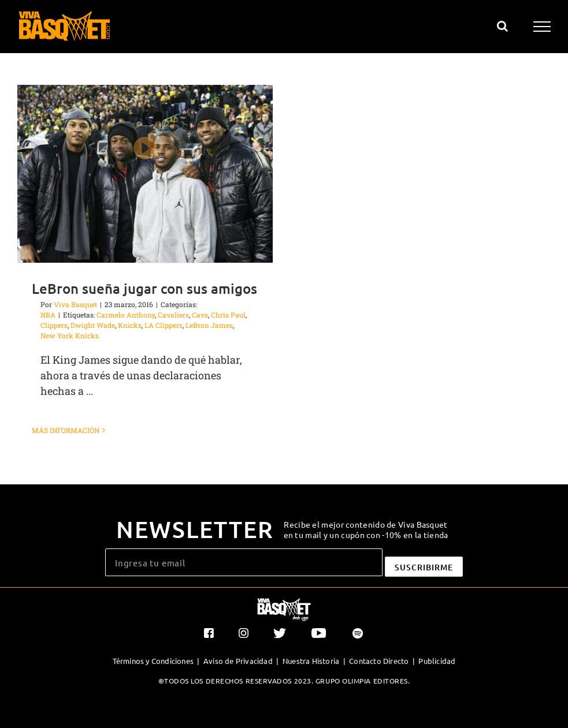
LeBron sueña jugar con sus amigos (144, 288)
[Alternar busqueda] (502, 26)
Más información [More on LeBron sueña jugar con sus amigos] (66, 430)
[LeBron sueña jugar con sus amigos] (145, 174)
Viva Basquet (75, 304)
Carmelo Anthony (126, 315)
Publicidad (437, 661)
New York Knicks (70, 335)
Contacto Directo (379, 661)
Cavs (200, 315)
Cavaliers (173, 315)
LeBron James (209, 325)
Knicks (130, 325)
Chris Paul (228, 315)
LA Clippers (164, 325)
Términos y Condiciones (153, 661)
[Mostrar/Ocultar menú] (542, 27)
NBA (48, 315)
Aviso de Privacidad (238, 661)
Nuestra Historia (311, 661)
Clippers (54, 325)
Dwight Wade (93, 325)
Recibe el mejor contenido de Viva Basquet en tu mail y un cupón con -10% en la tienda (366, 529)
